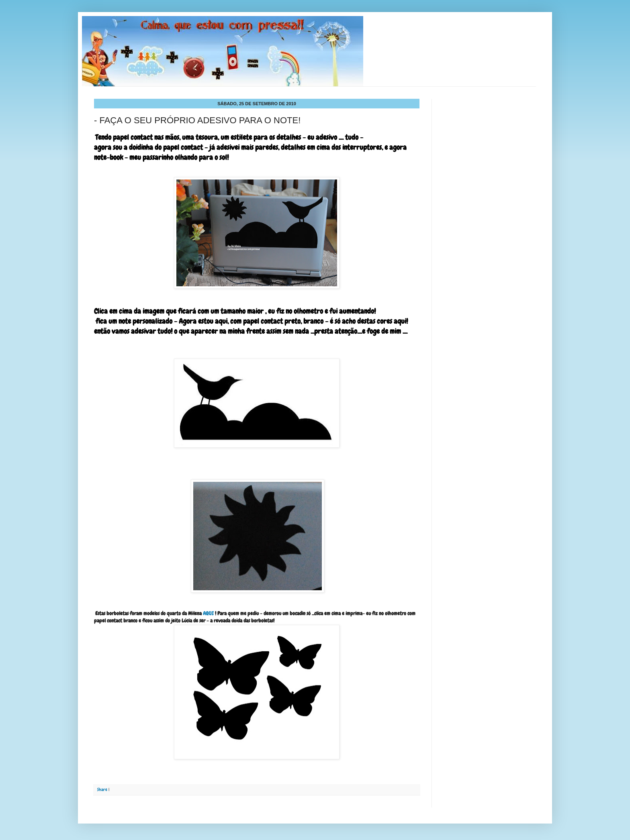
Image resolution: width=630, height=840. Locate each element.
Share (102, 789)
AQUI (208, 613)
